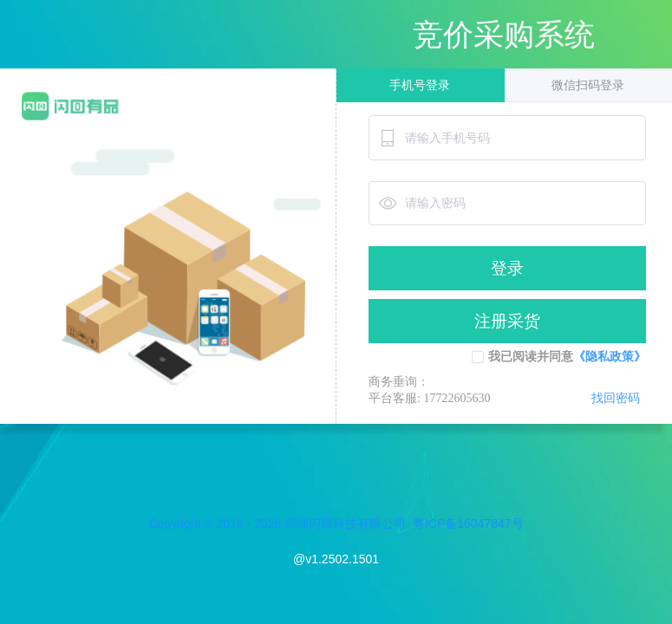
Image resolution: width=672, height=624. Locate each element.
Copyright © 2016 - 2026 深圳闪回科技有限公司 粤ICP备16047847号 (336, 523)
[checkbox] (478, 357)
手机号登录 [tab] (420, 85)
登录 (507, 268)
